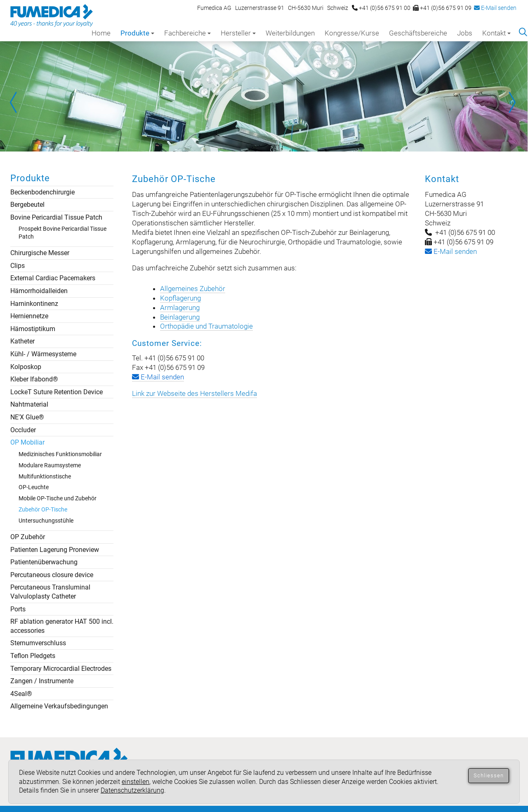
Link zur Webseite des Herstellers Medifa (194, 393)
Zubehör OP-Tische (43, 509)
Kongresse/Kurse (352, 33)
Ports (18, 609)
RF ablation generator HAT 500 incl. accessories (62, 626)
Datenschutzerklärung (132, 790)
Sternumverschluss (38, 643)
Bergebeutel (27, 205)
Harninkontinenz (34, 304)
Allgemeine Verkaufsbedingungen (59, 706)
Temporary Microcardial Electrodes (61, 669)
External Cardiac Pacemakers (53, 278)
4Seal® (21, 694)
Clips (18, 266)
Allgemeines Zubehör (193, 289)
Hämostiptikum (33, 329)
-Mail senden (451, 251)
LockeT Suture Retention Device (57, 392)
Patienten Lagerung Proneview (55, 550)
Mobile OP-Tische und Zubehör (58, 498)
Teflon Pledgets (33, 656)
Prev (16, 102)
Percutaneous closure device (52, 575)
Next (511, 102)
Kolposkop (26, 367)
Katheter (22, 341)
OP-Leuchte (34, 487)
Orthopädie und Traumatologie (206, 326)
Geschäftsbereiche (418, 33)
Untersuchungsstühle (46, 521)
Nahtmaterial (29, 404)
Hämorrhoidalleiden (39, 291)
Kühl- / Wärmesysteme (43, 354)
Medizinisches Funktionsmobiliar (60, 454)
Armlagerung (180, 308)
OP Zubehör (28, 537)
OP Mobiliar (27, 442)
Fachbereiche (187, 33)
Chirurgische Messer (40, 253)
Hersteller (238, 33)
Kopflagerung (180, 298)
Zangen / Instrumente (42, 681)
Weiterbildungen (290, 33)
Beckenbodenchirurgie (42, 192)
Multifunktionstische (45, 476)
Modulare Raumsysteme (50, 465)
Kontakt (496, 33)
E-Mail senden (495, 8)
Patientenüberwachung (44, 562)
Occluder (23, 430)
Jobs (465, 33)
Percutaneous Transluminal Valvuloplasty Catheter (50, 592)
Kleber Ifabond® (34, 379)
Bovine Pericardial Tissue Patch (56, 217)
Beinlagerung (180, 317)
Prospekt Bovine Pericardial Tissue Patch (62, 233)
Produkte (137, 33)
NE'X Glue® (27, 417)
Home (101, 33)
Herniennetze (29, 316)
